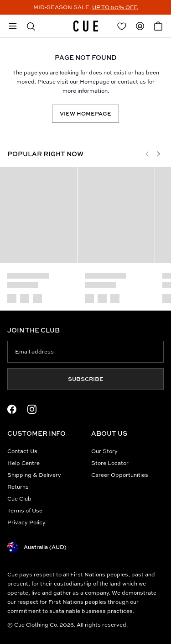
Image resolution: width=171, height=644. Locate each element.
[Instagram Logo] (32, 409)
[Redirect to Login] (122, 26)
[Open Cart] (158, 26)
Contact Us (22, 451)
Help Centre (23, 463)
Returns (18, 487)
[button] (31, 26)
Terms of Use (25, 510)
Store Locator (110, 463)
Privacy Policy (26, 522)
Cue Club (19, 499)
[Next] (158, 154)
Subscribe (86, 379)
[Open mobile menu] (13, 26)
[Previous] (147, 154)
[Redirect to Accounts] (140, 26)
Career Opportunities (120, 475)
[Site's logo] (86, 26)
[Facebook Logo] (12, 409)
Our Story (104, 451)
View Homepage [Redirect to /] (85, 113)
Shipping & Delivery (34, 475)
